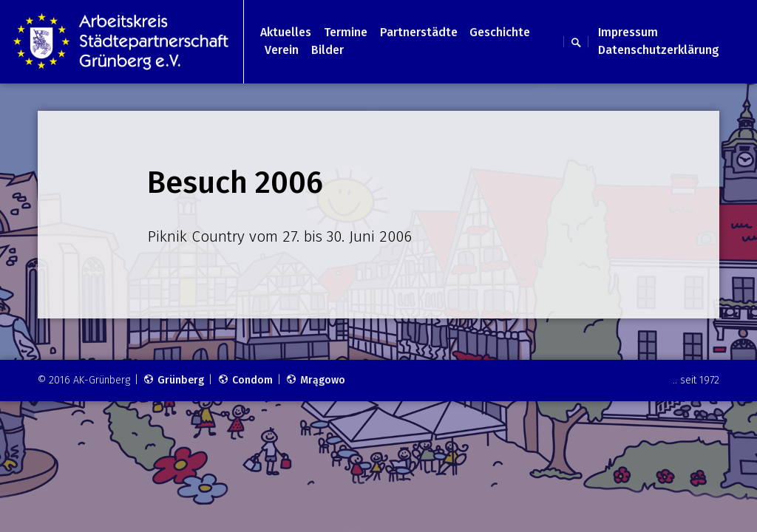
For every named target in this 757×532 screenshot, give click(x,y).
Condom (245, 380)
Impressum (628, 32)
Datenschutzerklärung (659, 50)
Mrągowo (315, 380)
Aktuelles (286, 32)
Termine (346, 32)
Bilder (327, 50)
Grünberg (173, 380)
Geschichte (500, 32)
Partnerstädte (419, 32)
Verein (282, 50)
